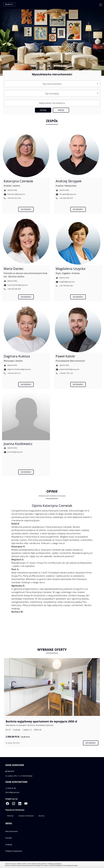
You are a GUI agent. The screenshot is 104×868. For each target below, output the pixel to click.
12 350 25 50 (11, 788)
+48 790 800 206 (64, 286)
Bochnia (42, 816)
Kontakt (9, 838)
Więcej (61, 110)
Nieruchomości (12, 831)
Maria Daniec (14, 269)
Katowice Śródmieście (26, 816)
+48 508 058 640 (12, 289)
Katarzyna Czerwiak (18, 181)
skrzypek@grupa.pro (66, 194)
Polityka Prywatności (14, 851)
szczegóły (26, 209)
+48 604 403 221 (12, 373)
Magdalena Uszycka (70, 269)
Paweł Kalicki (65, 356)
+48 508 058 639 (64, 198)
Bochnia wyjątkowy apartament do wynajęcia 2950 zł (41, 721)
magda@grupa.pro (65, 282)
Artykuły (9, 844)
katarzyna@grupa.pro (14, 194)
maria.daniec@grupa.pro (16, 285)
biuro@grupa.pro (12, 792)
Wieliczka (10, 816)
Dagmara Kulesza (17, 356)
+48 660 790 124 (64, 373)
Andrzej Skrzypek (69, 181)
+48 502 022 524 (12, 198)
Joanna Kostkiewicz (18, 444)
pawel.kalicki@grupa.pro (68, 369)
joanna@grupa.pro (13, 452)
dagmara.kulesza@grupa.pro (17, 369)
